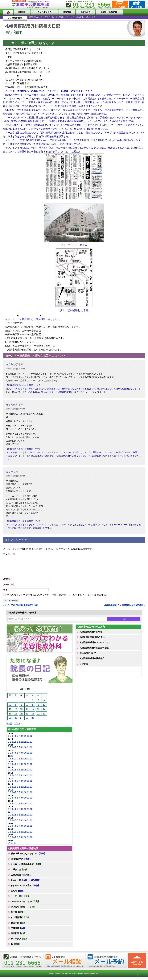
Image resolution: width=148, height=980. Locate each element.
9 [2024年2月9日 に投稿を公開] (38, 708)
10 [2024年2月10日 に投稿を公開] (44, 708)
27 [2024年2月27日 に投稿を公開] (21, 721)
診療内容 (66, 12)
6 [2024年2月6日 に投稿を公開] (21, 708)
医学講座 (33, 17)
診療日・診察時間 (107, 12)
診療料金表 (83, 12)
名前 (7, 583)
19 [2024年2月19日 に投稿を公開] (16, 717)
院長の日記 (22, 17)
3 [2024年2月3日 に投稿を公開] (44, 704)
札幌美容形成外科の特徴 (91, 635)
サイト (7, 593)
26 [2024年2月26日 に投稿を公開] (16, 721)
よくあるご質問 (133, 12)
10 (25, 739)
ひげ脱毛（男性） (23, 910)
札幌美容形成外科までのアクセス (95, 646)
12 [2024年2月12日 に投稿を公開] (16, 713)
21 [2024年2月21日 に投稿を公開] (27, 717)
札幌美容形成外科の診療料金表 (94, 651)
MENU (7, 4)
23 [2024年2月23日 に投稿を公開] (38, 717)
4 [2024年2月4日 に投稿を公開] (10, 708)
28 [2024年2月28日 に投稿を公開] (27, 721)
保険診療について (88, 657)
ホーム (8, 12)
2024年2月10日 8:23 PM (15, 476)
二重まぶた (20, 873)
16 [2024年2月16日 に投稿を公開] (38, 713)
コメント (9, 554)
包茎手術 (19, 926)
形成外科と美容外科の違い (92, 641)
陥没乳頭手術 (21, 862)
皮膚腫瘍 (19, 932)
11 (28, 739)
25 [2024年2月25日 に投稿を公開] (10, 721)
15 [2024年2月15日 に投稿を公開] (33, 713)
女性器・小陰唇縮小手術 (26, 868)
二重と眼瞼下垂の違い (21, 878)
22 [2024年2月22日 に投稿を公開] (33, 717)
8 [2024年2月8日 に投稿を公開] (33, 708)
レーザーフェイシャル (25, 905)
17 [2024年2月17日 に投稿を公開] (44, 713)
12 (31, 739)
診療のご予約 (137, 4)
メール (8, 588)
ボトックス (20, 942)
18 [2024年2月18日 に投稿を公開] (10, 717)
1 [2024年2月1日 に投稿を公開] (33, 704)
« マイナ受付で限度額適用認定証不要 (20, 609)
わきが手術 (26, 884)
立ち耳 (18, 894)
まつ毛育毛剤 (21, 921)
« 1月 (9, 727)
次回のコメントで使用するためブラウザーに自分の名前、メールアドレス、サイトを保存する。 (57, 599)
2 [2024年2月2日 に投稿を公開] (38, 704)
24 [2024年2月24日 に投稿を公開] (44, 717)
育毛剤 (18, 916)
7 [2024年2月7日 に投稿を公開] (27, 708)
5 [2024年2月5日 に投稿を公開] (16, 708)
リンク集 (84, 667)
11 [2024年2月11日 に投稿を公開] (10, 713)
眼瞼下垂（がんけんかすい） (28, 857)
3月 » (17, 727)
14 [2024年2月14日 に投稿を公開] (27, 713)
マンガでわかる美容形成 (43, 12)
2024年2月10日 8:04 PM (15, 409)
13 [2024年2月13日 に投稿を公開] (21, 713)
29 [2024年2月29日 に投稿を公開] (33, 721)
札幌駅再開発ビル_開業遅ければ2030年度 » (125, 609)
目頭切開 (19, 937)
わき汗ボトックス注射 (25, 889)
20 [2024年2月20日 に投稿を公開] (21, 717)
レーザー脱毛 (21, 900)
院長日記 (21, 12)
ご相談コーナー (120, 4)
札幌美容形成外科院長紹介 (92, 662)
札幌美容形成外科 (8, 17)
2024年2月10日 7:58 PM (15, 369)
